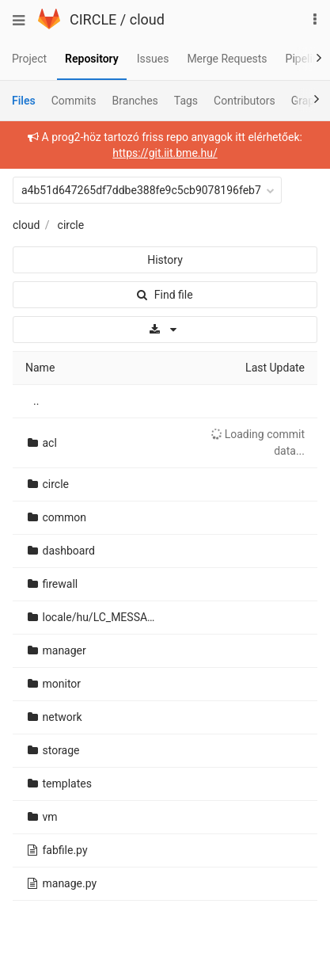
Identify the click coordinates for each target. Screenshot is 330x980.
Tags (186, 101)
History (165, 260)
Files (24, 101)
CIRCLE (93, 19)
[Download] (165, 330)
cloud (147, 19)
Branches (135, 101)
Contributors (245, 101)
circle (71, 225)
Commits (74, 101)
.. (36, 401)
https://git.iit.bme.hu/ (165, 153)
